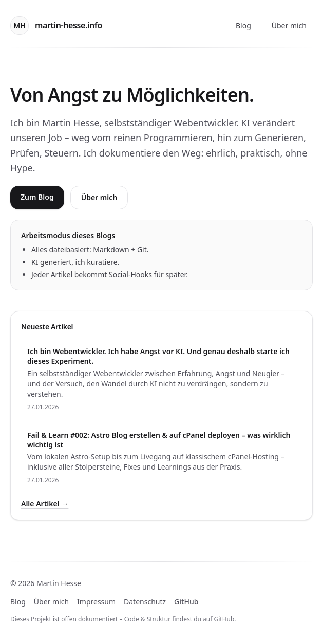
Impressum (96, 602)
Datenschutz (145, 602)
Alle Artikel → (45, 504)
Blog (243, 25)
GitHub (186, 602)
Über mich (289, 25)
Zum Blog (37, 197)
